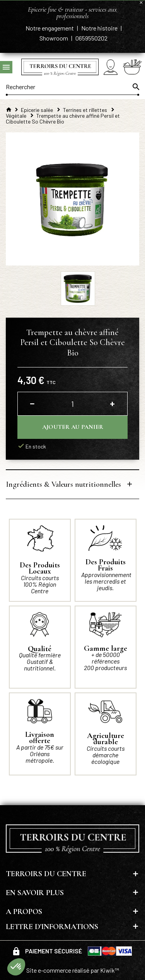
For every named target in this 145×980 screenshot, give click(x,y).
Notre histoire (100, 28)
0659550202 (91, 38)
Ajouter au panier (73, 427)
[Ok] (135, 87)
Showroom (54, 38)
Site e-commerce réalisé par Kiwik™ (73, 970)
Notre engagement (50, 28)
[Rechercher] (72, 87)
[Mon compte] (111, 67)
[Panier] (132, 67)
